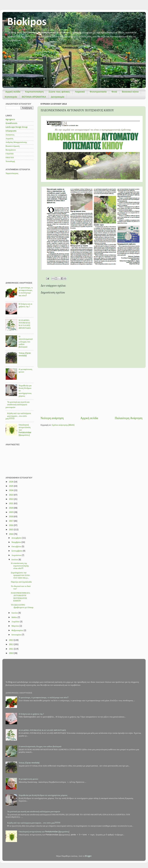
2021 (11, 504)
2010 (11, 653)
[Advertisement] (92, 392)
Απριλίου (16, 622)
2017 (11, 521)
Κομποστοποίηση (34, 92)
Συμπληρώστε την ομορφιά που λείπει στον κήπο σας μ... (20, 575)
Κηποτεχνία (11, 97)
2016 (11, 525)
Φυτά (114, 92)
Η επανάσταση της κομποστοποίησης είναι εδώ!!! (20, 566)
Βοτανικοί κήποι (130, 92)
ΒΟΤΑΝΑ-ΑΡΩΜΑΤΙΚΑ (34, 97)
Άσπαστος (10, 135)
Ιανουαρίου (17, 635)
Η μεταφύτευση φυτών (28, 779)
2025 (11, 486)
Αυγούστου (17, 555)
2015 (11, 530)
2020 (11, 508)
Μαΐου (15, 617)
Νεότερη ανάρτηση (52, 418)
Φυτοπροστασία (98, 92)
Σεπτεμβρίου (17, 551)
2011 (11, 649)
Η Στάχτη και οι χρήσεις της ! (31, 714)
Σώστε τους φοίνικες (59, 92)
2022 (11, 499)
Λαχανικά (80, 92)
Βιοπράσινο (11, 150)
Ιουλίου (15, 560)
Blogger (88, 856)
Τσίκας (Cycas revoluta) (29, 763)
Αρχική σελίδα (13, 92)
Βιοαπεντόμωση (13, 146)
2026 (11, 482)
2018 (11, 517)
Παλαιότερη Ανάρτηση (129, 418)
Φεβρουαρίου (18, 630)
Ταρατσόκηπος (12, 173)
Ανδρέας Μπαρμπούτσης (16, 142)
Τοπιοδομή (10, 161)
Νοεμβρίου (16, 542)
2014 (11, 534)
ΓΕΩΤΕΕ (10, 154)
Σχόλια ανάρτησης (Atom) (63, 425)
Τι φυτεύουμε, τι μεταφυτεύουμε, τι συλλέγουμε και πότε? (43, 698)
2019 (11, 512)
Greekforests (11, 123)
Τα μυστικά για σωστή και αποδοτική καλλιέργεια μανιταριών (18, 405)
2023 (11, 495)
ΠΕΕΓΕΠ (10, 158)
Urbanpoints (11, 131)
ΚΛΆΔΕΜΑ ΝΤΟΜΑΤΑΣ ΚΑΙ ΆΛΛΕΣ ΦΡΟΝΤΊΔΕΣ (42, 730)
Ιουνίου (15, 613)
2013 (11, 640)
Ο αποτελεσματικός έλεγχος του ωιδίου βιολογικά (26, 342)
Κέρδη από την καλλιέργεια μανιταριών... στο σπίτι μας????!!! (18, 416)
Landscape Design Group (17, 127)
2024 (11, 490)
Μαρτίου (16, 626)
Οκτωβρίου (17, 547)
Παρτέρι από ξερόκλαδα (21, 582)
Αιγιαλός (9, 139)
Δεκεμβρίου (17, 538)
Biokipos (27, 22)
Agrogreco (10, 120)
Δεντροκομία (58, 97)
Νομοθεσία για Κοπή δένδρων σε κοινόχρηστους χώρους (43, 795)
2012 (11, 645)
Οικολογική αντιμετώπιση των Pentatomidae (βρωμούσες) (44, 832)
